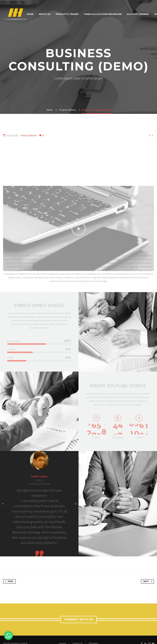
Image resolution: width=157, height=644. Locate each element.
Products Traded (67, 14)
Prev (9, 581)
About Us (45, 14)
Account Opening (138, 14)
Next (148, 581)
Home (30, 14)
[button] (78, 272)
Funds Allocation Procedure (103, 14)
